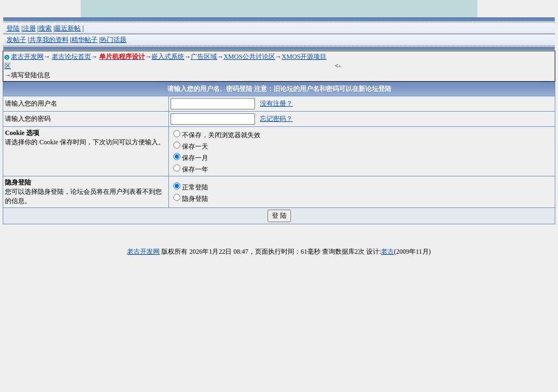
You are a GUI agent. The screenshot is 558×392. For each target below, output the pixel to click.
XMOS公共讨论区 (249, 57)
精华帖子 (84, 40)
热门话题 (113, 40)
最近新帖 (68, 28)
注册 (29, 28)
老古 (387, 252)
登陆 (13, 28)
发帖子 (16, 40)
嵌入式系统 (168, 57)
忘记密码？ (276, 119)
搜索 (45, 28)
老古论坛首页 (71, 57)
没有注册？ (276, 103)
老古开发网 (27, 57)
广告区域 (204, 57)
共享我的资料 (49, 40)
